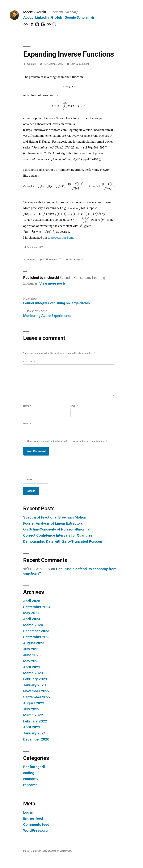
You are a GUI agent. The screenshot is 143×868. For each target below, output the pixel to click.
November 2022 (36, 691)
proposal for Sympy (63, 238)
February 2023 (35, 679)
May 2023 (31, 661)
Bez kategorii (76, 259)
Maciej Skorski (35, 12)
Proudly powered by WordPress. (55, 851)
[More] (93, 18)
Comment (29, 362)
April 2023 (32, 667)
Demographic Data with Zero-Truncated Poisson (63, 541)
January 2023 (35, 685)
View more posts (52, 283)
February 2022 (35, 721)
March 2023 (33, 673)
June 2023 (32, 655)
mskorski (31, 64)
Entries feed (33, 818)
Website (27, 423)
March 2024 (33, 625)
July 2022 (31, 709)
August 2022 (34, 703)
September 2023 (37, 637)
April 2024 (32, 619)
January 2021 (35, 733)
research (30, 785)
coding (29, 773)
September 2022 (37, 697)
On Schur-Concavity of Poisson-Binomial (57, 529)
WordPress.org (35, 830)
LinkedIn (42, 17)
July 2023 (31, 649)
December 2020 (36, 739)
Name (27, 406)
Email (74, 406)
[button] (55, 24)
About (28, 17)
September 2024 (37, 607)
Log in (28, 812)
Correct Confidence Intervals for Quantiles (58, 535)
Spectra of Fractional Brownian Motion (55, 517)
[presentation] (69, 86)
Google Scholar (77, 17)
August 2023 (34, 643)
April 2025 (32, 601)
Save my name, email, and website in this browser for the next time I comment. (68, 441)
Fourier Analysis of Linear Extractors (53, 523)
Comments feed (36, 824)
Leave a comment (80, 64)
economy (31, 779)
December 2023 (36, 631)
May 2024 (31, 613)
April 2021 (32, 727)
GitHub (57, 17)
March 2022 (33, 715)
